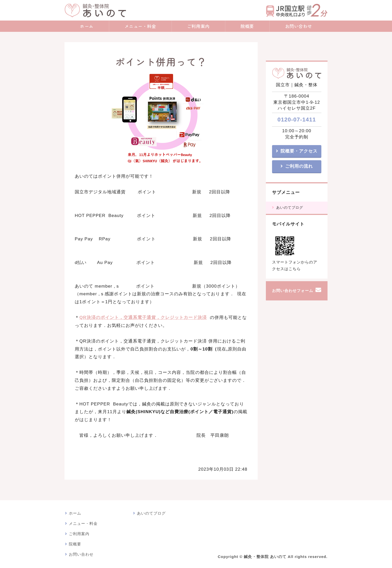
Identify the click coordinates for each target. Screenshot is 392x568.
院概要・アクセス (299, 151)
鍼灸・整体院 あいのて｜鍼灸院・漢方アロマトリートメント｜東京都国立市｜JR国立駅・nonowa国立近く (95, 10)
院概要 (247, 26)
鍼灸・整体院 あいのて (265, 557)
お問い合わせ (299, 26)
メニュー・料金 (140, 26)
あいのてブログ (290, 207)
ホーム (87, 26)
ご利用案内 (198, 26)
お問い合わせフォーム (293, 291)
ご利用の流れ (299, 166)
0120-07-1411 (297, 120)
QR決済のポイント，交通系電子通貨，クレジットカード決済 (143, 318)
